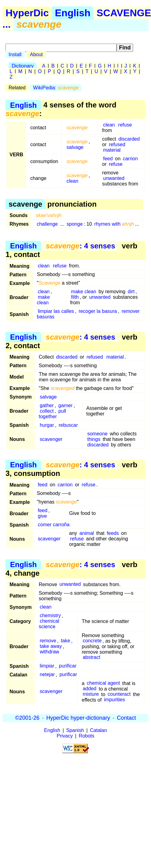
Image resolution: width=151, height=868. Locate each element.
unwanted (114, 178)
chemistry (50, 616)
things (94, 439)
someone (97, 434)
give (42, 516)
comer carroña (54, 525)
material (112, 150)
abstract (91, 658)
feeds (113, 533)
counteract (119, 694)
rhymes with (114, 224)
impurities (114, 700)
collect (47, 411)
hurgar (47, 425)
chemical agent (103, 683)
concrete (92, 641)
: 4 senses (80, 246)
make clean (43, 300)
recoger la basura (98, 311)
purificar (68, 666)
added (90, 689)
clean (109, 125)
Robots (87, 736)
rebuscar (68, 425)
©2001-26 (27, 718)
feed (108, 159)
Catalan (99, 730)
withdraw (49, 652)
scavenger (51, 439)
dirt (131, 292)
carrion (130, 159)
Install (15, 54)
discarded (129, 139)
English (73, 13)
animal (87, 533)
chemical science (49, 624)
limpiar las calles (56, 311)
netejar (47, 675)
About (36, 54)
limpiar (47, 666)
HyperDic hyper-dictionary (78, 718)
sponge (75, 224)
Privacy (65, 736)
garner (66, 405)
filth (75, 297)
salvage (75, 147)
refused (117, 144)
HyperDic (27, 13)
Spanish (75, 730)
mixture (91, 694)
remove (48, 641)
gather (47, 405)
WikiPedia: (56, 88)
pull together (52, 414)
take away (51, 646)
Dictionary (23, 66)
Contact (126, 718)
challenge (47, 224)
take (66, 641)
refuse (125, 125)
